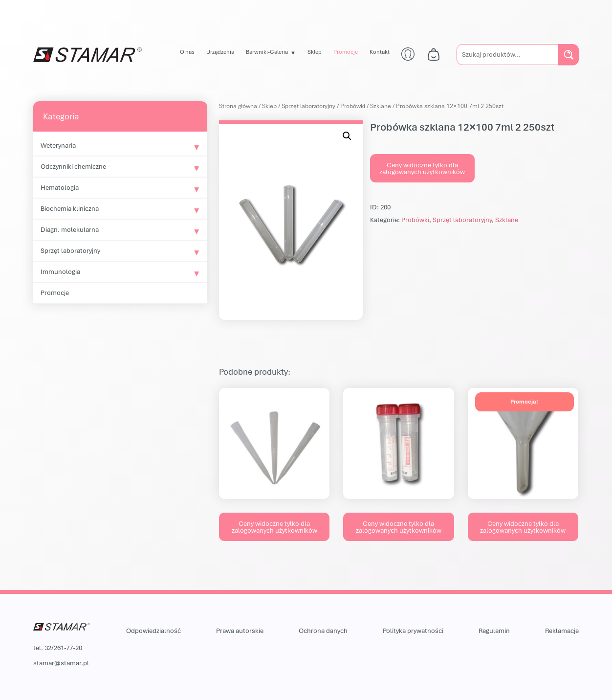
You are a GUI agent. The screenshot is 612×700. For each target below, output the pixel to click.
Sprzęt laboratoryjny (70, 250)
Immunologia (60, 271)
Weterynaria (58, 145)
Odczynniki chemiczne (73, 166)
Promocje (346, 52)
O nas (187, 52)
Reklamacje (562, 631)
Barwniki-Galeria (267, 52)
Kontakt (380, 52)
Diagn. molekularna (70, 229)
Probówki (353, 106)
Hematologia (60, 187)
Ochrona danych (323, 631)
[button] (347, 136)
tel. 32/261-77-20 (58, 648)
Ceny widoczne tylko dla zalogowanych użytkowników (422, 168)
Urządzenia (220, 52)
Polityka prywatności (413, 631)
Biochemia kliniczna (70, 208)
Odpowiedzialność (153, 631)
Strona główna (238, 106)
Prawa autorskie (240, 631)
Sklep (315, 52)
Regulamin (494, 631)
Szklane (381, 106)
